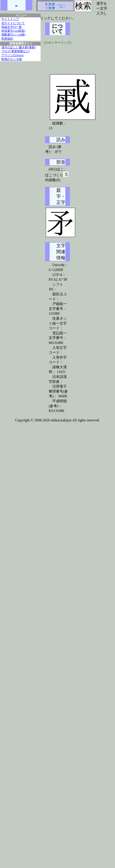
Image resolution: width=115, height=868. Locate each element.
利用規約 (7, 39)
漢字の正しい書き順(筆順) (18, 47)
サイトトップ (10, 19)
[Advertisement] (79, 56)
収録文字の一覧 (12, 27)
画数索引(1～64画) (13, 35)
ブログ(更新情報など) (16, 51)
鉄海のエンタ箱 (12, 59)
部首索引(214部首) (13, 31)
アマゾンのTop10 (12, 55)
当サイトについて (13, 23)
